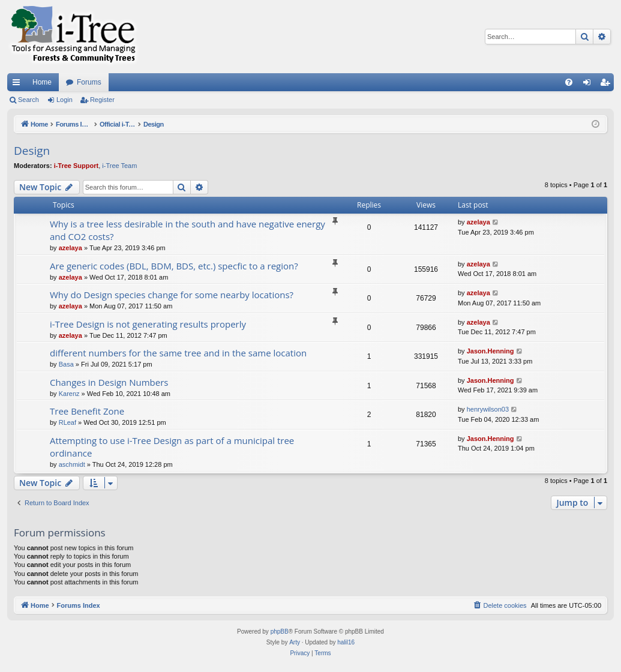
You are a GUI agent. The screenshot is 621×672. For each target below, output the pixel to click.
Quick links (19, 85)
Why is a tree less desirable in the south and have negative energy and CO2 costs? (187, 230)
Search (28, 100)
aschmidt (72, 464)
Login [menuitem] (589, 85)
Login (64, 100)
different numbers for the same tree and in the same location (178, 353)
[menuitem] (569, 82)
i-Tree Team (119, 166)
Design (32, 151)
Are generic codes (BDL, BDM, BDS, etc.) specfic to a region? (174, 266)
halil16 (346, 642)
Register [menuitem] (607, 85)
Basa (66, 364)
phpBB (280, 631)
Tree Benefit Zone (87, 411)
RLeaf (67, 422)
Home (42, 82)
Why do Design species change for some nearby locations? (172, 295)
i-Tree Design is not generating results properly (148, 324)
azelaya (70, 248)
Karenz (69, 394)
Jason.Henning (490, 351)
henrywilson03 (488, 409)
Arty (295, 642)
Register (102, 100)
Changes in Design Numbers (109, 382)
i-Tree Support (76, 166)
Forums (89, 82)
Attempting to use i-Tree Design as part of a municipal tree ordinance (172, 447)
